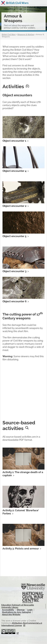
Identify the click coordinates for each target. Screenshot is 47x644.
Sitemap (21, 610)
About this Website (11, 615)
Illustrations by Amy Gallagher (17, 612)
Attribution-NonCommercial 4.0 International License (22, 624)
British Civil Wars (17, 3)
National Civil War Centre (33, 598)
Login (30, 610)
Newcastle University (33, 587)
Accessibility (8, 610)
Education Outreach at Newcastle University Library (18, 606)
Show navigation (43, 3)
